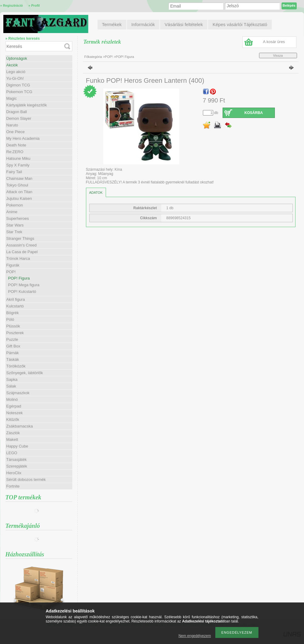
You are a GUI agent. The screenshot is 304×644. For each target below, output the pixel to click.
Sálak (11, 386)
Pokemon (15, 205)
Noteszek (15, 413)
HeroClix (14, 473)
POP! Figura (19, 278)
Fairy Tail (14, 172)
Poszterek (15, 333)
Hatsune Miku (18, 158)
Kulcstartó (15, 306)
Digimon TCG (18, 85)
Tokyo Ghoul (17, 185)
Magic (12, 98)
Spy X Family (18, 165)
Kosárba (254, 113)
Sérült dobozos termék (26, 480)
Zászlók (13, 433)
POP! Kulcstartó (22, 292)
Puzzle (12, 339)
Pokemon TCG (19, 92)
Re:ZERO (15, 152)
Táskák (13, 359)
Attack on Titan (19, 192)
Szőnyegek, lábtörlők (25, 373)
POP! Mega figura (24, 285)
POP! (109, 57)
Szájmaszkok (18, 393)
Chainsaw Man (19, 178)
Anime (12, 212)
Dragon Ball (17, 112)
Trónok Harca (18, 258)
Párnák (13, 353)
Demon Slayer (19, 118)
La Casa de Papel (22, 252)
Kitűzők (13, 419)
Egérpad (14, 406)
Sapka (12, 379)
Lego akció (16, 72)
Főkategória (93, 57)
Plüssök (13, 326)
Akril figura (16, 299)
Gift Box (13, 346)
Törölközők (16, 366)
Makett (12, 439)
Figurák (13, 265)
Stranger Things (20, 238)
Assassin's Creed (22, 245)
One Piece (16, 132)
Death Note (16, 145)
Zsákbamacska (20, 426)
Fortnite (13, 486)
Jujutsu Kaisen (19, 198)
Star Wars (15, 225)
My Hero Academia (23, 138)
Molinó (12, 399)
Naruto (12, 125)
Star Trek (14, 232)
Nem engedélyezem (195, 636)
